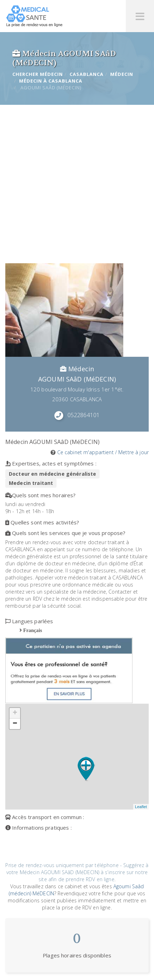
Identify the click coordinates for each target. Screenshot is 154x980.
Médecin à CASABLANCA (51, 81)
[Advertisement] (77, 183)
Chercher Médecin (38, 74)
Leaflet (141, 807)
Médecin (122, 74)
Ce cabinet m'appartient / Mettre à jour (103, 452)
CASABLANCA (87, 74)
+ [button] (15, 713)
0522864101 (84, 415)
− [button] (15, 724)
